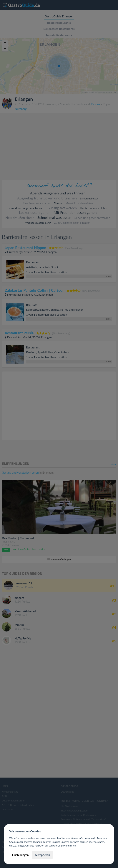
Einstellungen (20, 855)
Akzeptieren (42, 855)
